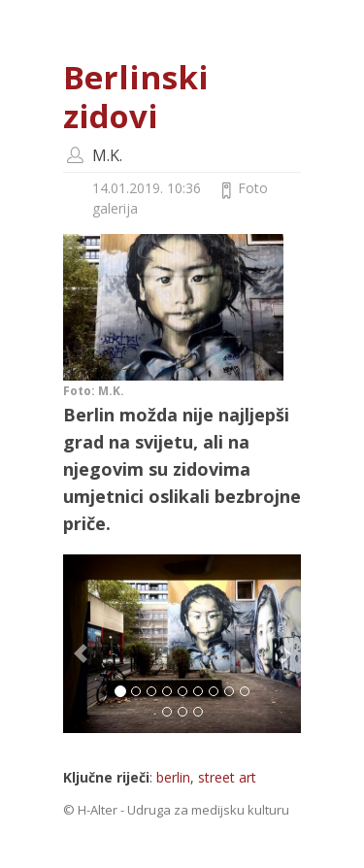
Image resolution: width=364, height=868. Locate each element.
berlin (173, 777)
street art (227, 777)
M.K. (107, 155)
